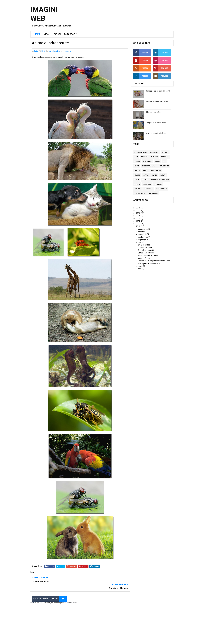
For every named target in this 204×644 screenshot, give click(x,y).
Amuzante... (154, 152)
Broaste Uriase (144, 245)
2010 (138, 227)
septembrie (143, 237)
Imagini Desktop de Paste (156, 123)
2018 (138, 208)
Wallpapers (153, 194)
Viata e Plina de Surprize (148, 256)
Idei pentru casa (149, 166)
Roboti (137, 184)
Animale (52, 51)
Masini (137, 175)
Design (137, 162)
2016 (138, 213)
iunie (140, 266)
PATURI (57, 34)
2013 (138, 219)
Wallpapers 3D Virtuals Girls (149, 264)
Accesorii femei (141, 152)
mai (140, 269)
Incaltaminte (164, 166)
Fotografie (147, 162)
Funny (157, 162)
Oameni (154, 175)
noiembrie (143, 232)
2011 (138, 224)
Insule (137, 171)
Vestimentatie (140, 194)
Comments (67, 51)
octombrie (143, 234)
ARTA (46, 34)
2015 (138, 216)
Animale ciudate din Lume (156, 133)
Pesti (137, 180)
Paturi (163, 175)
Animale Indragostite (146, 250)
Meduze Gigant (144, 258)
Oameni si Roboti (145, 248)
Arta (136, 157)
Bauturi (144, 157)
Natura (146, 175)
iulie (140, 242)
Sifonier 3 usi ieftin (153, 112)
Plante (145, 180)
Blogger (120, 641)
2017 (138, 211)
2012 (138, 221)
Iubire (58, 51)
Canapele (154, 157)
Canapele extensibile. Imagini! (158, 91)
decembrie (143, 229)
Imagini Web (44, 14)
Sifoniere (158, 184)
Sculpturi (147, 184)
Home (37, 34)
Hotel (137, 166)
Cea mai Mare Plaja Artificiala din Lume (154, 261)
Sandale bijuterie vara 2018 (157, 102)
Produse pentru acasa (160, 180)
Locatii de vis (156, 171)
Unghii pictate (161, 189)
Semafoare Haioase (146, 253)
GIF (164, 162)
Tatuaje (138, 189)
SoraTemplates (97, 641)
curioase (165, 157)
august (141, 240)
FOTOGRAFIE (70, 34)
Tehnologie (148, 189)
